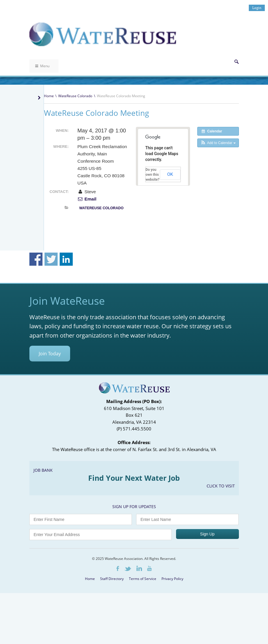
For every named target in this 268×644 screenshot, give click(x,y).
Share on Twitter (51, 259)
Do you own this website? (152, 175)
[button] (218, 143)
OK (170, 174)
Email (87, 199)
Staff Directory (112, 579)
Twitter (128, 569)
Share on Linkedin (66, 259)
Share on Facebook (36, 259)
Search (237, 62)
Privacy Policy (172, 579)
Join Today (50, 354)
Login (257, 8)
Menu (42, 66)
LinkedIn (139, 568)
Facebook (118, 568)
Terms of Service (143, 579)
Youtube (149, 568)
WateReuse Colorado (75, 96)
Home (49, 96)
